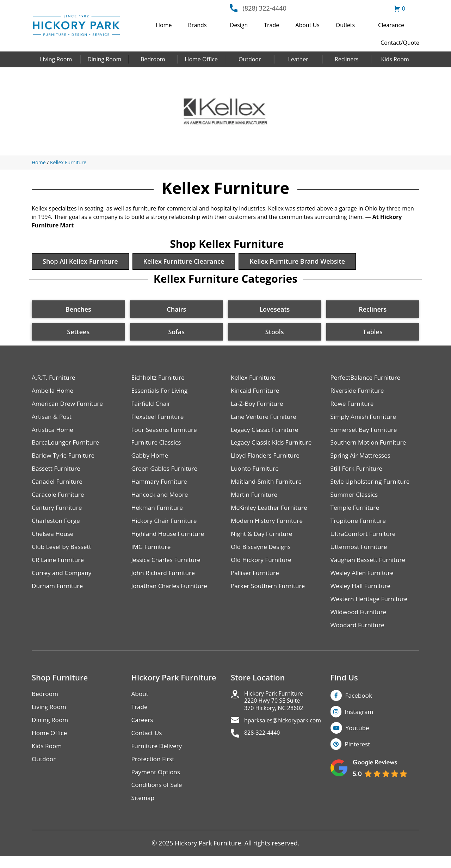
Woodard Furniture (359, 633)
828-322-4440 (264, 745)
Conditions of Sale (158, 796)
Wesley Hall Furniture (362, 593)
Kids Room (395, 59)
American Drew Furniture (69, 406)
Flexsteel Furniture (159, 419)
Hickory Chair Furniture (166, 526)
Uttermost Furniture (360, 553)
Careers (143, 729)
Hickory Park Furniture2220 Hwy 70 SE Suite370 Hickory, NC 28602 (277, 711)
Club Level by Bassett (63, 553)
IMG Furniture (152, 553)
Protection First (154, 769)
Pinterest (358, 755)
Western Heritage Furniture (371, 607)
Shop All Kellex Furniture (82, 262)
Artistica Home (53, 432)
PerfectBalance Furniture (367, 379)
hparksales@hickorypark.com (288, 732)
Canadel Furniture (58, 486)
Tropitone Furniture (360, 526)
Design (239, 25)
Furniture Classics (157, 446)
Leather (298, 59)
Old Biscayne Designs (262, 553)
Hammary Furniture (161, 486)
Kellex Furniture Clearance (189, 262)
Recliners (347, 59)
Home (164, 25)
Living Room (56, 59)
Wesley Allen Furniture (364, 580)
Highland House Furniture (170, 540)
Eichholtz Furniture (159, 379)
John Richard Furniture (165, 580)
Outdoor (250, 59)
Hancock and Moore (161, 499)
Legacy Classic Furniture (266, 432)
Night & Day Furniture (263, 540)
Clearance (391, 25)
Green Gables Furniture (166, 473)
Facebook (359, 704)
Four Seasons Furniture (166, 432)
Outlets (345, 25)
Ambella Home (54, 392)
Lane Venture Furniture (265, 419)
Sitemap (144, 810)
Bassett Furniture (57, 473)
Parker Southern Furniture (270, 593)
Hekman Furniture (158, 513)
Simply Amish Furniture (365, 419)
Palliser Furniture (256, 580)
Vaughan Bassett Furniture (370, 566)
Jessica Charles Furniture (168, 566)
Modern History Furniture (268, 526)
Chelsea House (54, 540)
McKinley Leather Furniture (271, 513)
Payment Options (157, 783)
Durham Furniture (58, 593)
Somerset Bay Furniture (365, 432)
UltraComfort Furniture (365, 540)
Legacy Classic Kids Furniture (273, 446)
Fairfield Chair (152, 406)
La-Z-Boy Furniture (258, 406)
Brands (197, 25)
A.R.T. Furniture (54, 379)
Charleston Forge (57, 526)
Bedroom (153, 59)
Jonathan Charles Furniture (171, 593)
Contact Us (147, 743)
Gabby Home (151, 459)
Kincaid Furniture (256, 392)
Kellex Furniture (68, 162)
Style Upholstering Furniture (372, 486)
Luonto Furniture (256, 473)
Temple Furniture (356, 513)
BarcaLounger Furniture (67, 446)
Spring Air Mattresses (362, 459)
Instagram (360, 721)
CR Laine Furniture (59, 566)
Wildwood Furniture (360, 620)
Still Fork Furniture (358, 473)
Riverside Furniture (359, 392)
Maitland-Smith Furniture (268, 486)
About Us (307, 25)
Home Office (201, 59)
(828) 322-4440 (265, 8)
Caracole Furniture (59, 499)
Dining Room (104, 59)
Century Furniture (58, 513)
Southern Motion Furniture (370, 446)
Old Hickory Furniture (262, 566)
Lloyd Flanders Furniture (267, 459)
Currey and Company (63, 580)
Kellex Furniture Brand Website (306, 262)
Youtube (359, 738)
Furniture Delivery (158, 756)
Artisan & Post (52, 419)
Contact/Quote (400, 43)
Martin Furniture (255, 499)
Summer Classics (355, 499)
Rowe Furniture (353, 406)
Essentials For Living (161, 392)
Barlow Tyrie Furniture (65, 459)
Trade (271, 25)
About (140, 702)
